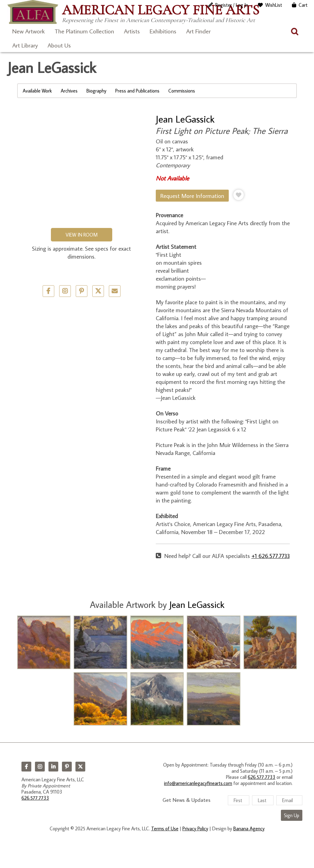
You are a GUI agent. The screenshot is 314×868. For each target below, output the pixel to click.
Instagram (40, 767)
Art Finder (198, 31)
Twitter (98, 291)
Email (115, 291)
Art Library (25, 45)
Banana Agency (249, 828)
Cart (303, 5)
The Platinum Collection (84, 31)
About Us (59, 45)
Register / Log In (232, 5)
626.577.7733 (35, 798)
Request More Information (192, 196)
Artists (132, 31)
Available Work (37, 91)
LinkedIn (53, 767)
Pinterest (67, 767)
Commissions (182, 91)
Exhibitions (163, 31)
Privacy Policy (195, 828)
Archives (69, 91)
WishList (274, 5)
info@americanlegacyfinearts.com (198, 783)
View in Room (82, 235)
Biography (96, 91)
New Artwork (29, 31)
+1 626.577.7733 (271, 556)
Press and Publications (137, 91)
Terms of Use (165, 828)
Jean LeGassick (185, 119)
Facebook (26, 767)
